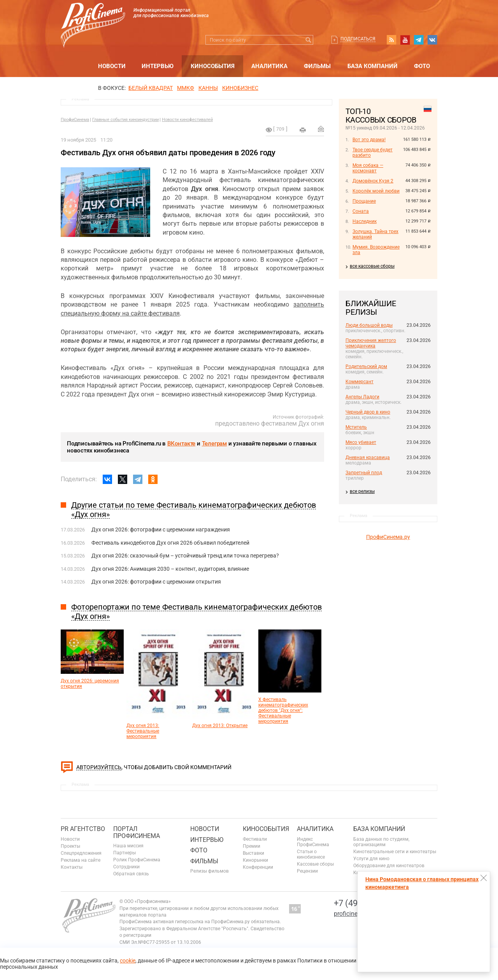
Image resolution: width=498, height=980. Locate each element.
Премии (252, 846)
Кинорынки (255, 860)
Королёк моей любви (376, 191)
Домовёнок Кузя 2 (373, 181)
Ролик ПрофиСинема (137, 860)
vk (432, 40)
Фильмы (317, 66)
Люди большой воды (369, 325)
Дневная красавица (368, 458)
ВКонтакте (181, 444)
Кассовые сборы (315, 864)
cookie (128, 961)
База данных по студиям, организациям (381, 842)
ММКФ (186, 88)
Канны (208, 88)
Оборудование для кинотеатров (389, 866)
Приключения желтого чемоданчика (371, 343)
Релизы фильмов (210, 871)
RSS (391, 40)
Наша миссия (128, 846)
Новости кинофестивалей (187, 120)
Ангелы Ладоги (362, 397)
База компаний (373, 66)
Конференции (258, 867)
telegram (419, 40)
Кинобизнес (240, 88)
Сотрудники (126, 867)
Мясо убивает (361, 442)
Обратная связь (131, 874)
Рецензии (307, 871)
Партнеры (124, 853)
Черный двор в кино (368, 412)
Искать (308, 40)
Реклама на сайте (81, 860)
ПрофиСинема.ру (388, 537)
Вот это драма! (369, 140)
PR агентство (83, 829)
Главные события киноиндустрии (125, 120)
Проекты (70, 846)
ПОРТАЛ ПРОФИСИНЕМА (137, 832)
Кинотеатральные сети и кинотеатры (395, 852)
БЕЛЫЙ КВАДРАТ (151, 88)
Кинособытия (213, 66)
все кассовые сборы (372, 266)
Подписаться (358, 39)
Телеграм (214, 444)
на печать (303, 130)
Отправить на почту (321, 129)
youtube (405, 40)
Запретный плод (364, 473)
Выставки (253, 853)
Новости (112, 66)
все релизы (362, 491)
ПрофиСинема (75, 120)
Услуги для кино (371, 859)
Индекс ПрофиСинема (313, 842)
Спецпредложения (81, 853)
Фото (422, 66)
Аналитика (269, 66)
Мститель (356, 427)
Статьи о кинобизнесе (311, 854)
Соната (361, 211)
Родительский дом (366, 366)
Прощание (364, 201)
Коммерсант (359, 382)
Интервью (158, 66)
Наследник (365, 221)
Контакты (72, 867)
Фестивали (255, 839)
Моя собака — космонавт (368, 168)
